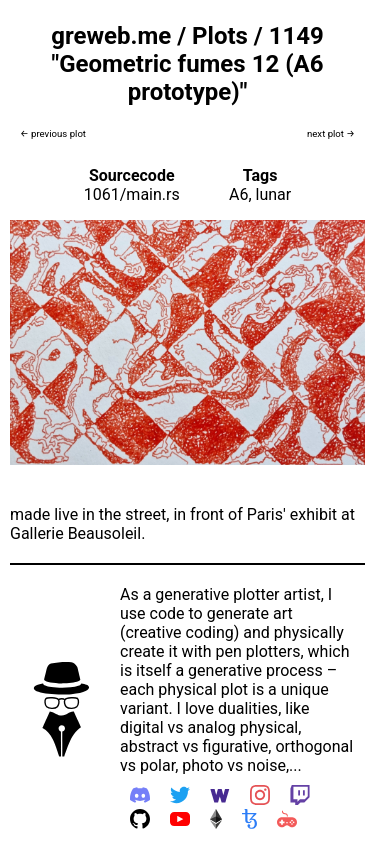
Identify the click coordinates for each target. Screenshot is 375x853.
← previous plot (53, 133)
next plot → (331, 133)
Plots (220, 36)
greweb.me (111, 36)
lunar (274, 194)
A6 (238, 194)
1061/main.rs (132, 194)
